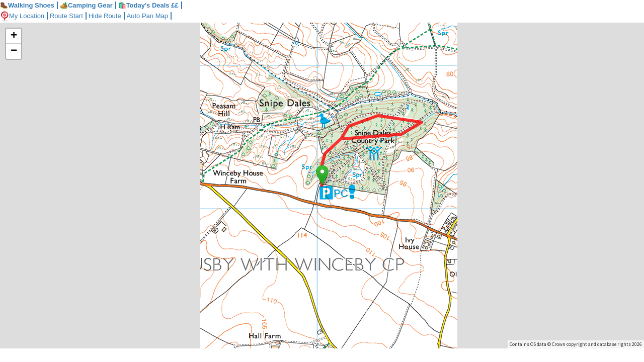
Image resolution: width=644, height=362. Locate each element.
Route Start (66, 16)
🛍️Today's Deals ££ (148, 5)
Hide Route (105, 16)
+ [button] (14, 36)
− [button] (14, 51)
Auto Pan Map (147, 16)
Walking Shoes (27, 5)
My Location (22, 16)
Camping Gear (86, 5)
